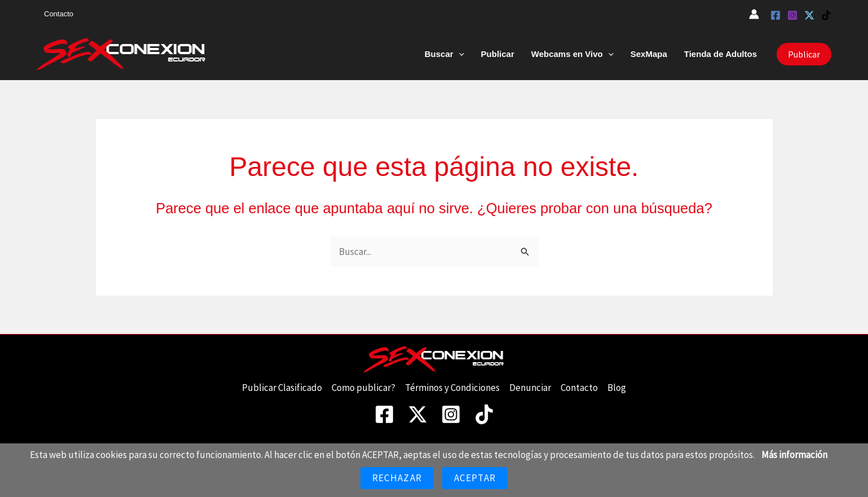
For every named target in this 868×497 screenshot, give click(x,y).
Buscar (444, 54)
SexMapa (649, 54)
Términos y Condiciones (452, 388)
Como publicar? (363, 388)
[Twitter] (809, 15)
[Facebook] (776, 15)
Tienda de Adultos (721, 54)
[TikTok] (826, 15)
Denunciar (530, 388)
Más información (794, 455)
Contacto (59, 14)
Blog (617, 388)
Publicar (498, 54)
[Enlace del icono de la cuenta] (754, 14)
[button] (459, 54)
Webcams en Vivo (572, 54)
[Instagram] (792, 15)
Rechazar (397, 478)
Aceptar (475, 478)
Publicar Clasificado (282, 388)
